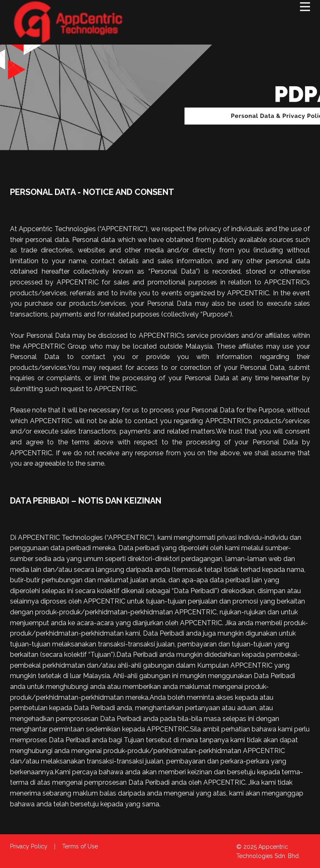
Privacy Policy (29, 846)
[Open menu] (305, 7)
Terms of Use (80, 846)
